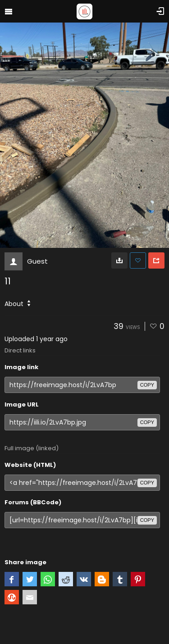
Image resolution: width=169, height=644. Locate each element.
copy (147, 385)
